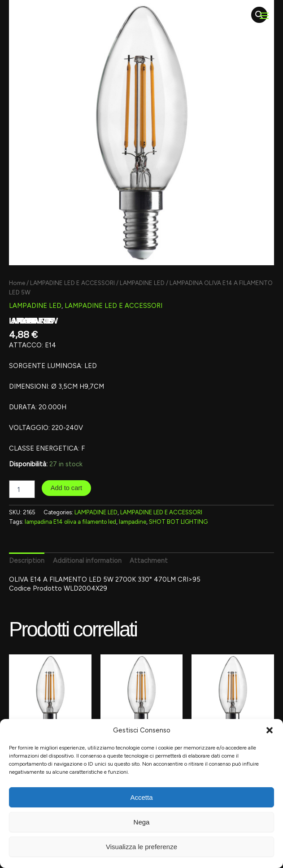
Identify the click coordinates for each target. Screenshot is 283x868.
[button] (270, 730)
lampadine (133, 522)
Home (17, 283)
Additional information (87, 561)
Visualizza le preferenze (141, 847)
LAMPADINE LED (142, 283)
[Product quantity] (22, 489)
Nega (142, 822)
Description (27, 561)
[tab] (27, 560)
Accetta (141, 797)
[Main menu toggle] (264, 16)
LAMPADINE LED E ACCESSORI (72, 283)
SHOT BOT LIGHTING (178, 522)
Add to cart (67, 488)
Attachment (149, 561)
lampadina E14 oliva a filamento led (70, 522)
